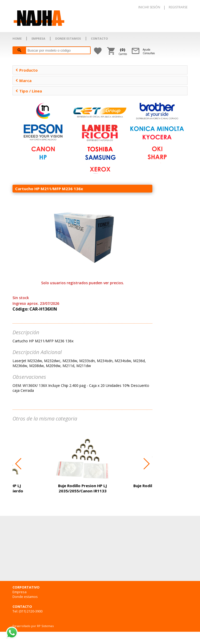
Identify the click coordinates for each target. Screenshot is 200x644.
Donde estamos (25, 597)
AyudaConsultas (149, 51)
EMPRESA (38, 38)
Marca (23, 80)
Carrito (123, 51)
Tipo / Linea (29, 91)
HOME (17, 38)
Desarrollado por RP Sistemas (33, 626)
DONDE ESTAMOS (68, 38)
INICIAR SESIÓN (149, 7)
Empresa (20, 592)
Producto (27, 70)
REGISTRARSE (178, 7)
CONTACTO (99, 38)
